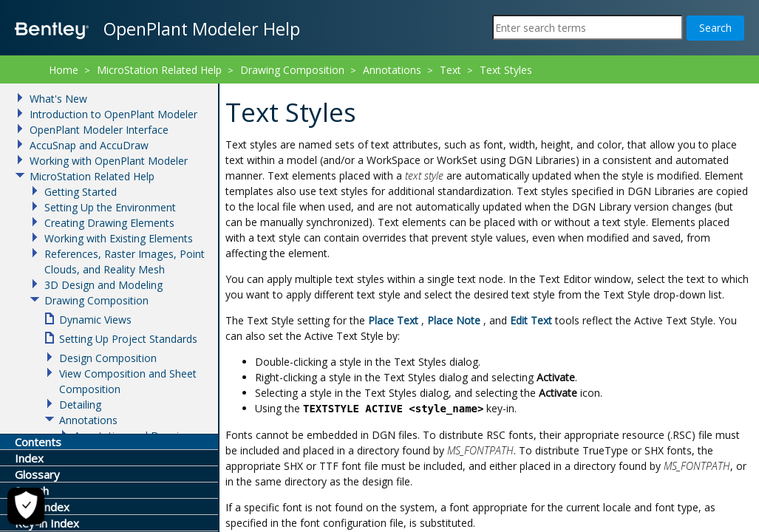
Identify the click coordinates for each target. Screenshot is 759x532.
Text (450, 70)
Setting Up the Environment (110, 207)
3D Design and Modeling (103, 285)
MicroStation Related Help (159, 70)
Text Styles (506, 70)
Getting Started (81, 192)
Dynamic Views (95, 320)
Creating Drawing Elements (109, 223)
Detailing (80, 405)
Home (64, 70)
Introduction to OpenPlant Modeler (113, 114)
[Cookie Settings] (26, 506)
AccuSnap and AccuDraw (89, 145)
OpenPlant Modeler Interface (99, 130)
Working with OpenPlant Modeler (109, 161)
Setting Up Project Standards (128, 339)
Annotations (392, 70)
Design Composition (108, 358)
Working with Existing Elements (119, 238)
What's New (58, 99)
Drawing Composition (292, 70)
